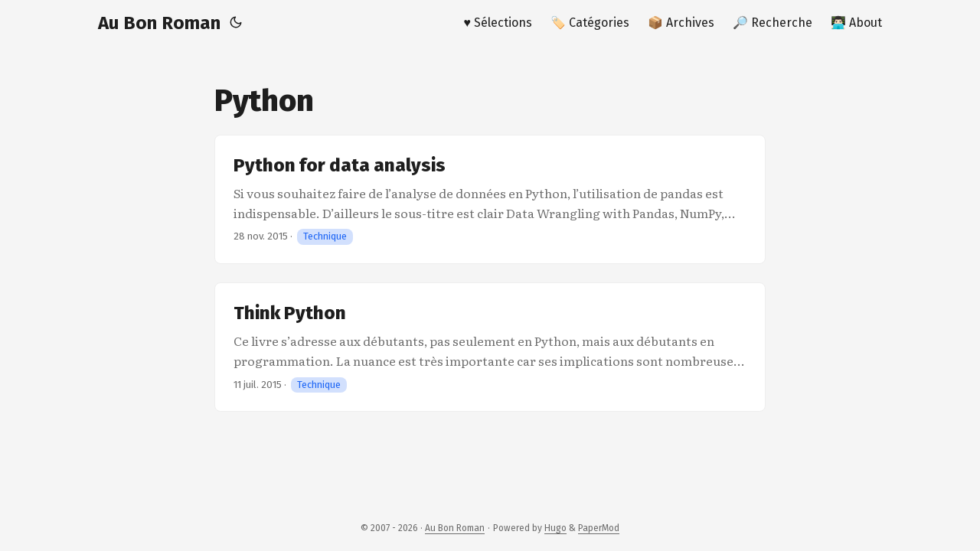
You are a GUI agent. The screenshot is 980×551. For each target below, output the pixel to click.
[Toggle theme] (236, 23)
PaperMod (599, 528)
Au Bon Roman (159, 23)
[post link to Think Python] (490, 347)
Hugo (555, 528)
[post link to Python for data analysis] (490, 199)
